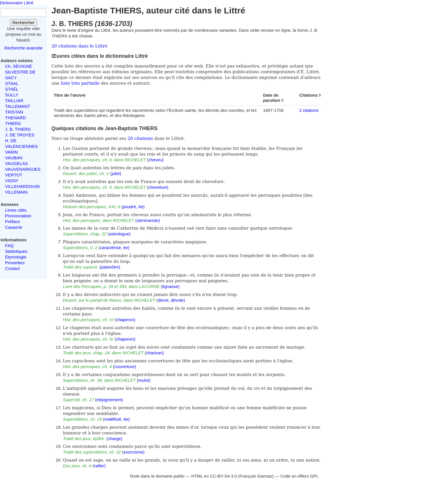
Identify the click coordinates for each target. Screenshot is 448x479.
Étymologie (16, 257)
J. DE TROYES (20, 135)
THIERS (13, 123)
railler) (100, 466)
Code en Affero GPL (299, 476)
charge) (115, 439)
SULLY (12, 95)
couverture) (125, 366)
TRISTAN (14, 112)
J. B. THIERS (18, 129)
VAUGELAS (17, 163)
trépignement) (110, 400)
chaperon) (126, 320)
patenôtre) (110, 267)
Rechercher (23, 22)
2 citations (309, 110)
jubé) (116, 173)
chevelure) (158, 187)
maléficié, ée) (117, 419)
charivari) (155, 353)
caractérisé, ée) (115, 248)
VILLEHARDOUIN (22, 186)
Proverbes (15, 263)
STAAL (12, 83)
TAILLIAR (14, 101)
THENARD (16, 118)
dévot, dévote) (172, 300)
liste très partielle (80, 83)
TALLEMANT (18, 106)
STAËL (12, 89)
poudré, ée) (134, 207)
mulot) (144, 380)
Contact (13, 268)
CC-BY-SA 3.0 (224, 476)
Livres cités (16, 210)
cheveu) (156, 160)
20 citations (140, 138)
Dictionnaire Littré (17, 3)
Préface (13, 221)
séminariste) (148, 220)
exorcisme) (134, 452)
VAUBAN (14, 158)
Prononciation (18, 216)
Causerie (14, 227)
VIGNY (12, 181)
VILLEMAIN (16, 192)
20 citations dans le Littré (79, 46)
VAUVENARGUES (23, 169)
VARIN (12, 152)
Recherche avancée (23, 48)
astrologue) (120, 234)
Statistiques (16, 251)
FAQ (9, 246)
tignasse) (171, 286)
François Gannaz (256, 476)
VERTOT (14, 175)
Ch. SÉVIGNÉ (19, 66)
